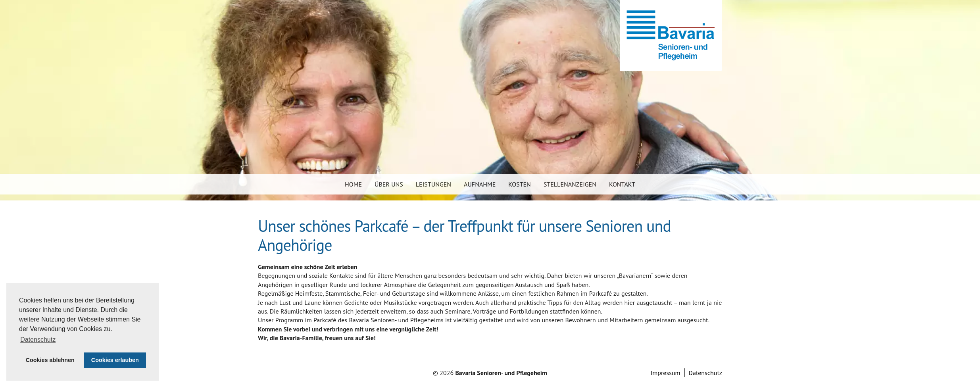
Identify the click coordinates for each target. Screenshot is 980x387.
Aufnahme (480, 184)
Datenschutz (705, 373)
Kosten (520, 184)
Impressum (666, 373)
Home (353, 184)
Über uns (389, 184)
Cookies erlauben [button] (115, 360)
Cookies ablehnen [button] (50, 360)
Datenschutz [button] (38, 340)
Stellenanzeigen (570, 184)
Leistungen (433, 184)
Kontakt (622, 184)
